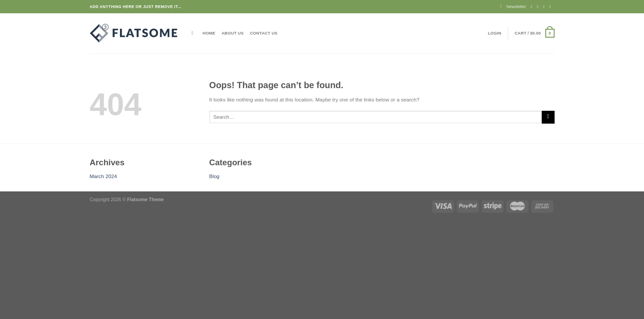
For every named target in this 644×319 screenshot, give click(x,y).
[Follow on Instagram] (539, 7)
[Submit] (548, 117)
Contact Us (264, 33)
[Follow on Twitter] (545, 7)
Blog (214, 176)
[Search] (194, 33)
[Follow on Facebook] (533, 7)
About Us (232, 33)
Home (209, 33)
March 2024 (104, 176)
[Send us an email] (551, 7)
